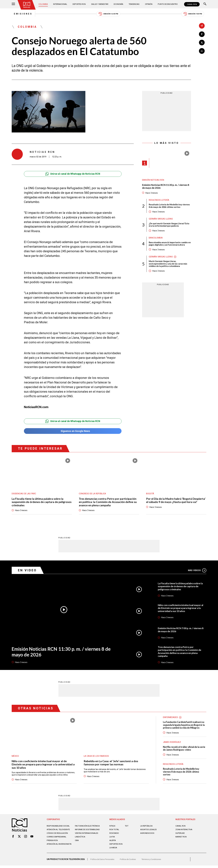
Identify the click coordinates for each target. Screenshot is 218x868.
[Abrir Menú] (13, 4)
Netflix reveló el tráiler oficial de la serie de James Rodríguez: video (184, 750)
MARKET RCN (181, 838)
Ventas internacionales (87, 837)
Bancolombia (156, 239)
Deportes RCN (79, 4)
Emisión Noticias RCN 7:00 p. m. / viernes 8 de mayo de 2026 (181, 631)
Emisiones (21, 14)
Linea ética (80, 841)
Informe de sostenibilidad (82, 832)
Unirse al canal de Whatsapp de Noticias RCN (73, 174)
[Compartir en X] (202, 43)
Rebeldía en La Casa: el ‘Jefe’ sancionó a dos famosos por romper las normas (111, 764)
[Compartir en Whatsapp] (202, 51)
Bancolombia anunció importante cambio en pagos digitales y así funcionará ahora (169, 245)
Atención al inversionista (54, 849)
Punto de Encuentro (167, 4)
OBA (77, 844)
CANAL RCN (192, 4)
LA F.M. (112, 838)
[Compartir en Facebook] (202, 34)
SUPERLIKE (180, 835)
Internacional (60, 4)
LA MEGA (114, 849)
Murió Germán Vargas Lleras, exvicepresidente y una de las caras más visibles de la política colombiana (168, 265)
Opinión (149, 4)
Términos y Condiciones (153, 862)
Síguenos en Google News (73, 432)
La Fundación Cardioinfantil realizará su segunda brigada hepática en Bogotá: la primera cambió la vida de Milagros (184, 726)
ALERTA (113, 842)
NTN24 (112, 827)
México (15, 757)
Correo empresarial (57, 841)
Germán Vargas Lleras (161, 220)
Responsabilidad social (59, 827)
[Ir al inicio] (27, 5)
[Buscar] (205, 4)
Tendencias (134, 4)
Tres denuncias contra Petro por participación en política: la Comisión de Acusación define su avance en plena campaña (108, 503)
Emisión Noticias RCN (153, 181)
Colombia (44, 4)
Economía (119, 4)
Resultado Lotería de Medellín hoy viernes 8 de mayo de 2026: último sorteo (169, 206)
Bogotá (150, 494)
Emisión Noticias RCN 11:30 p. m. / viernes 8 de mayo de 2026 (166, 187)
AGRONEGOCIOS (148, 835)
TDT (127, 827)
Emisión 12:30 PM (108, 14)
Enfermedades (170, 718)
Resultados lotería (159, 201)
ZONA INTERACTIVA (184, 831)
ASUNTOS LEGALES (149, 831)
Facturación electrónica (88, 827)
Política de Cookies (129, 862)
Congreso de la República (93, 494)
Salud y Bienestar (100, 4)
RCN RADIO (114, 835)
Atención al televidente (59, 831)
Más (197, 571)
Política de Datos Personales (103, 862)
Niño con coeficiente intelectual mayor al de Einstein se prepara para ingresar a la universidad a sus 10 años (181, 609)
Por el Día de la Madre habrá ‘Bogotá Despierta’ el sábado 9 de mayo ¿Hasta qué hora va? (176, 501)
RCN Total (115, 831)
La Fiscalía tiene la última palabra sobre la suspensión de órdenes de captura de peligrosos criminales (42, 503)
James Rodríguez (172, 743)
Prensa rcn (53, 844)
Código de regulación (58, 837)
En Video (28, 571)
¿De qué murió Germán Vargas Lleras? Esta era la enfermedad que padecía (169, 225)
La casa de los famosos (96, 757)
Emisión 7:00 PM (195, 14)
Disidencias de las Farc (24, 494)
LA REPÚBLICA (147, 827)
